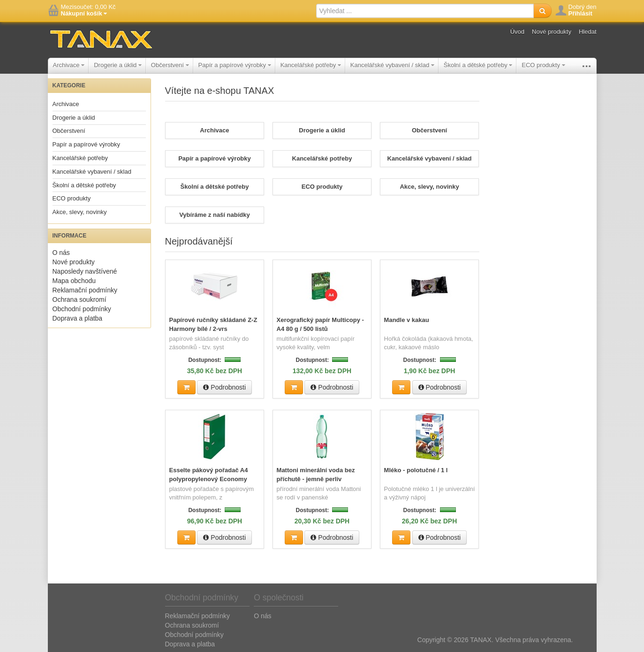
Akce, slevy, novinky (80, 212)
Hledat (588, 32)
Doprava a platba (78, 318)
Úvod (517, 32)
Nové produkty (552, 32)
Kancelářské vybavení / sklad (392, 65)
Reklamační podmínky (85, 290)
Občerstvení (170, 65)
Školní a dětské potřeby (478, 65)
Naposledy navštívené (85, 271)
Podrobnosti (224, 387)
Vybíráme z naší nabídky (215, 215)
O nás (61, 253)
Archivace (69, 65)
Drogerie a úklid (118, 65)
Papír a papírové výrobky (235, 65)
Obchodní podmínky (82, 309)
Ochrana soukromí (80, 299)
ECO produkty (543, 65)
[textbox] (425, 11)
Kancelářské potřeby (311, 65)
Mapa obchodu (74, 281)
